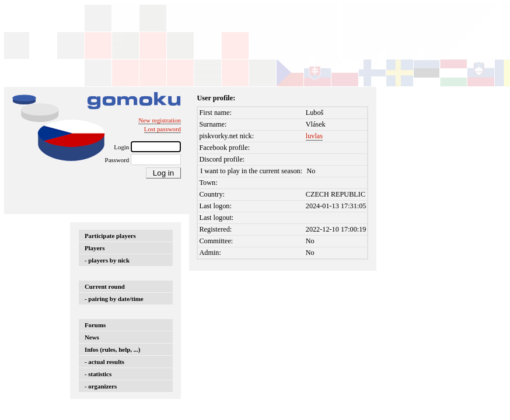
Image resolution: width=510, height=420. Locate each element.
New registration (160, 120)
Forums (95, 325)
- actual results (104, 362)
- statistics (98, 374)
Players (95, 248)
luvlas (314, 136)
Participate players (110, 236)
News (92, 337)
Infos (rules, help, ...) (112, 349)
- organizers (101, 386)
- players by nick (107, 260)
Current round (105, 286)
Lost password (163, 129)
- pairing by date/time (114, 299)
